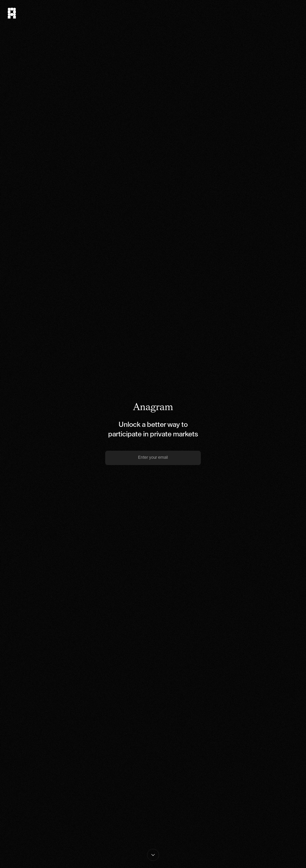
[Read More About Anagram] (153, 855)
